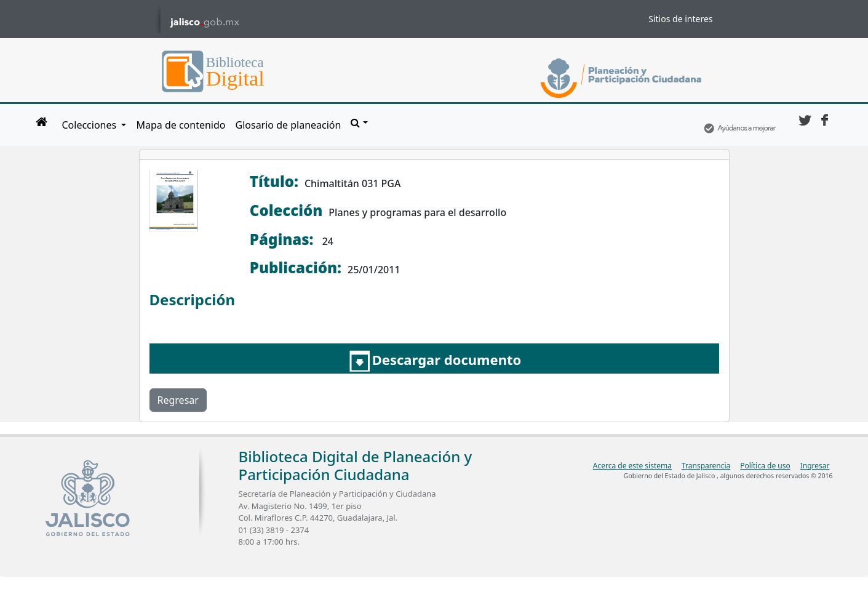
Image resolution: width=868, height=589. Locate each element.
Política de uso (765, 466)
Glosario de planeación (289, 125)
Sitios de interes (680, 19)
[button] (359, 122)
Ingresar (815, 466)
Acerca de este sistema (632, 466)
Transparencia (706, 466)
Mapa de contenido (181, 125)
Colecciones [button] (91, 125)
